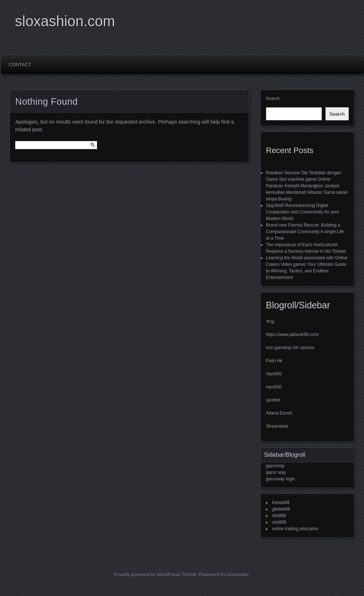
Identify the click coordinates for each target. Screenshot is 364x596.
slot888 (279, 516)
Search (273, 99)
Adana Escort (279, 413)
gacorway (275, 466)
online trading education (295, 529)
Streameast (277, 426)
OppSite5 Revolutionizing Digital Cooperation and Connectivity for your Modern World (302, 212)
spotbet (273, 400)
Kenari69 (281, 503)
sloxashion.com (65, 21)
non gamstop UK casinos (290, 348)
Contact (20, 65)
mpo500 (274, 374)
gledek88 (281, 509)
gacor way (276, 472)
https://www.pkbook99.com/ (292, 335)
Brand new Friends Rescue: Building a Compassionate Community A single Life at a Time (305, 232)
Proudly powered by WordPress (147, 574)
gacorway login (280, 479)
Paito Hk (274, 361)
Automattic (238, 574)
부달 (270, 321)
